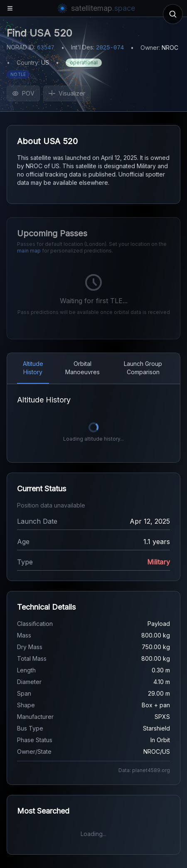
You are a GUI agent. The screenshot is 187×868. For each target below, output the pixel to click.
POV (23, 93)
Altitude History (33, 368)
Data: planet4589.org (144, 770)
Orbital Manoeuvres (82, 368)
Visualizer (67, 93)
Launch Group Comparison (143, 368)
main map (29, 251)
